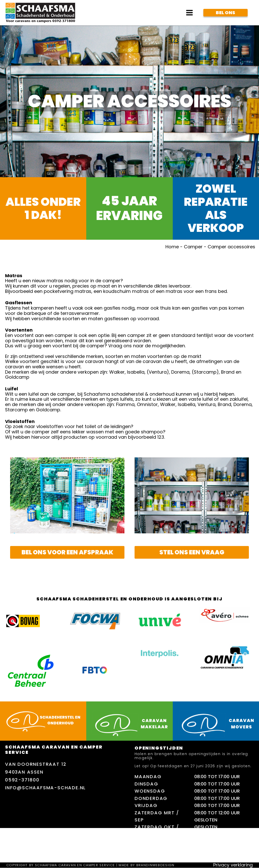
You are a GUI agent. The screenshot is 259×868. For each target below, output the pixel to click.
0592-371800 (22, 780)
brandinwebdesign (155, 865)
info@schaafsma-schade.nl (45, 788)
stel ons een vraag (192, 552)
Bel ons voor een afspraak (67, 552)
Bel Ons (225, 13)
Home (172, 247)
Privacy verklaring (233, 865)
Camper (193, 247)
